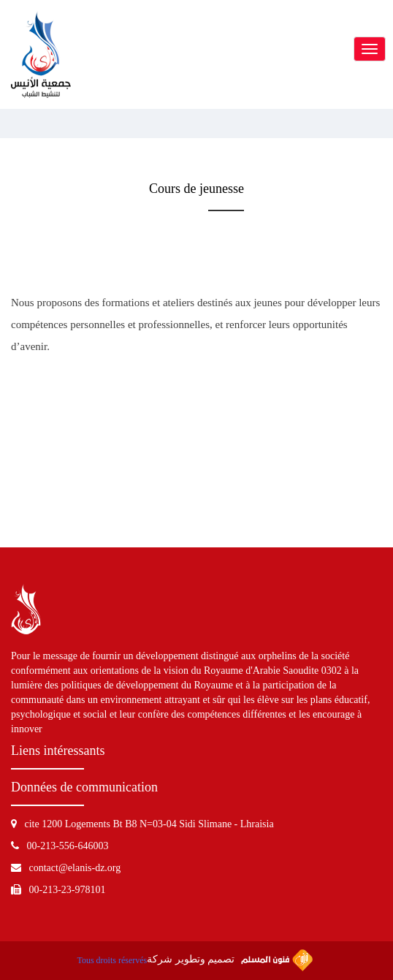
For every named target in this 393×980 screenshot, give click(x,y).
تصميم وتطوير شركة (229, 960)
